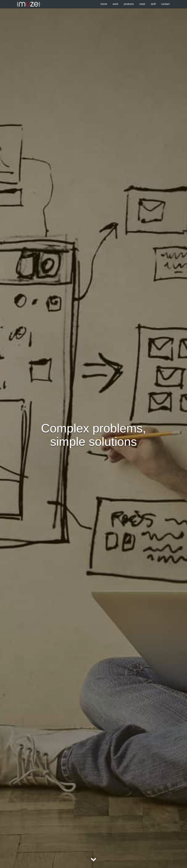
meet (142, 4)
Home (104, 4)
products (129, 4)
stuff (153, 4)
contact (165, 4)
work (115, 4)
